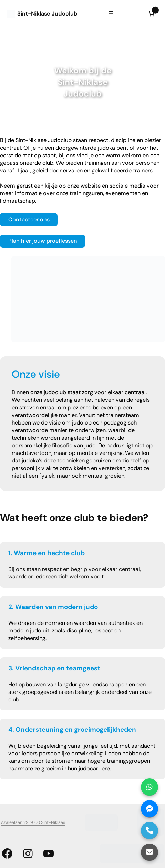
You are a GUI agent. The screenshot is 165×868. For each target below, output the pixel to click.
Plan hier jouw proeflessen (43, 241)
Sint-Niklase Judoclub (47, 14)
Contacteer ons (29, 220)
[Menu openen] (111, 14)
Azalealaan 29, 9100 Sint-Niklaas (33, 822)
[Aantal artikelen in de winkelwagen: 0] (151, 14)
